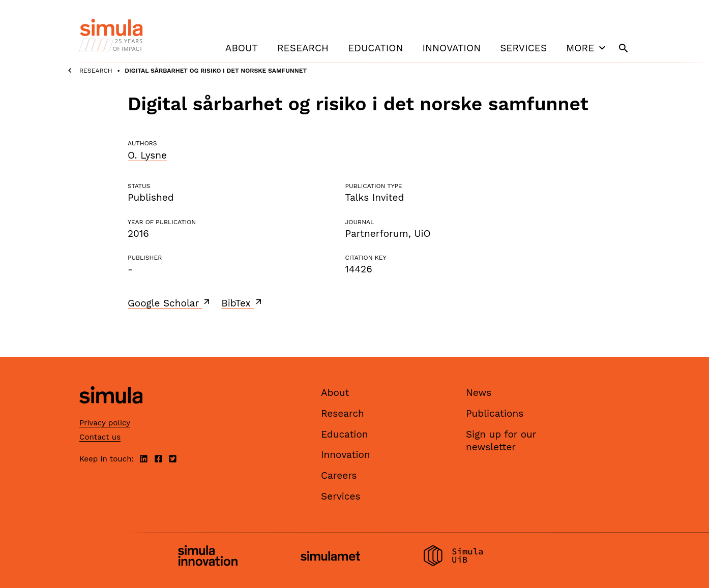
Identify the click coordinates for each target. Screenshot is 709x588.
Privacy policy (105, 423)
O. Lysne (147, 155)
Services (523, 48)
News (479, 393)
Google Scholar (170, 303)
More (587, 48)
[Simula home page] (111, 412)
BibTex (242, 303)
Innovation (451, 48)
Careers (339, 475)
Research (303, 48)
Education (375, 48)
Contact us (100, 437)
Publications (495, 413)
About (242, 48)
